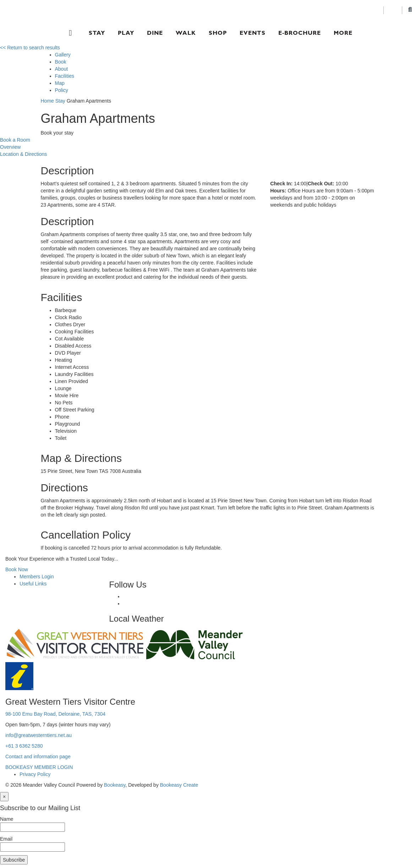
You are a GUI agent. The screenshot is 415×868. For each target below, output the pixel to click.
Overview (10, 147)
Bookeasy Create (179, 785)
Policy (62, 90)
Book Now (17, 569)
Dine (155, 33)
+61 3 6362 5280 (24, 746)
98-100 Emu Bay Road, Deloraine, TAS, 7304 (55, 714)
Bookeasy (115, 785)
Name (7, 819)
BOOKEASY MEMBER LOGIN (39, 767)
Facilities (65, 76)
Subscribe (14, 860)
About (62, 69)
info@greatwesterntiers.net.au (39, 735)
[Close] (4, 797)
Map (60, 83)
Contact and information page (38, 757)
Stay (97, 33)
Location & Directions (23, 154)
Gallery (63, 55)
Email (6, 839)
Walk (186, 33)
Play (126, 33)
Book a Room (15, 140)
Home (47, 101)
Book (61, 62)
